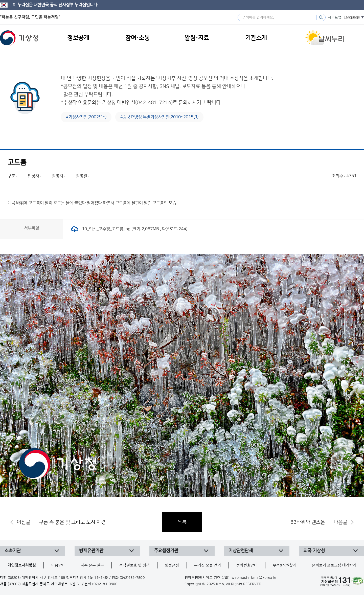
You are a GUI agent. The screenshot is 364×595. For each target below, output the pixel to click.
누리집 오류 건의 (208, 565)
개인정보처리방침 (22, 565)
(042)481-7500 (132, 578)
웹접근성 (172, 565)
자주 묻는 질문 (92, 565)
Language (352, 17)
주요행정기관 (166, 551)
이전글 (24, 522)
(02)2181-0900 (105, 584)
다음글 (340, 522)
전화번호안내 (247, 565)
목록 (182, 522)
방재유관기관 (91, 551)
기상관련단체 (241, 551)
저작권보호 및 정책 (134, 565)
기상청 (19, 38)
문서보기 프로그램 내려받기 (334, 565)
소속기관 (13, 551)
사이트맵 (335, 17)
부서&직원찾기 (285, 565)
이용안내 (58, 565)
